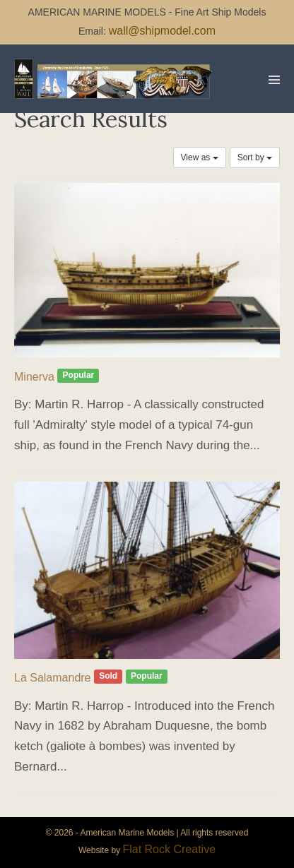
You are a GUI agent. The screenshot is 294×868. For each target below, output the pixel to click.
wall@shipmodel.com (162, 31)
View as (200, 157)
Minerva (34, 377)
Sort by (255, 157)
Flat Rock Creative (169, 849)
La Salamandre (53, 678)
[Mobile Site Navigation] (274, 80)
